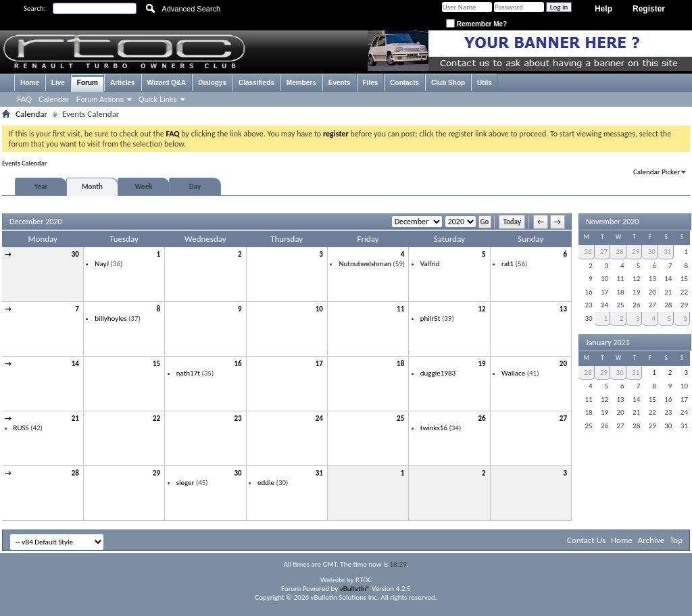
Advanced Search (191, 9)
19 (481, 364)
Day (195, 187)
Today (512, 222)
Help (603, 9)
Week (144, 187)
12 (481, 309)
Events (340, 83)
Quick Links (158, 99)
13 (563, 309)
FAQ (24, 99)
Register (649, 9)
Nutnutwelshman (365, 264)
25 (400, 418)
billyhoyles (110, 318)
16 (238, 364)
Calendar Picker (657, 172)
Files (371, 83)
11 (400, 309)
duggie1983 (438, 373)
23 (238, 418)
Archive (651, 540)
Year (41, 187)
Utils (485, 83)
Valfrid (430, 264)
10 (319, 309)
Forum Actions (100, 99)
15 (156, 364)
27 (563, 418)
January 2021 (608, 342)
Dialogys (212, 83)
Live (58, 83)
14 (75, 364)
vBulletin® (355, 589)
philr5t (430, 318)
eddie (266, 483)
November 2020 (612, 222)
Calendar (54, 99)
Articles (123, 83)
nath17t (188, 373)
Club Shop (448, 83)
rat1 (508, 264)
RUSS (21, 428)
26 (481, 418)
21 (75, 418)
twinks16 (434, 428)
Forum (88, 83)
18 (400, 364)
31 (319, 473)
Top (676, 540)
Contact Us (586, 540)
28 (75, 473)
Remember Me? (476, 24)
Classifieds (256, 83)
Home (30, 83)
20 (563, 364)
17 (319, 364)
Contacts (404, 83)
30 (75, 254)
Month (92, 187)
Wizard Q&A (167, 83)
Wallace (513, 373)
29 (156, 473)
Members (301, 83)
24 (319, 418)
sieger (186, 483)
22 (156, 418)
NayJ (102, 264)
